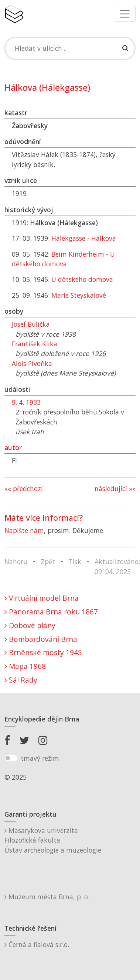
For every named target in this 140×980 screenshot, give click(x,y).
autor (13, 447)
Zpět (48, 561)
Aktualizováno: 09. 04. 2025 (117, 566)
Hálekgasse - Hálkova (84, 238)
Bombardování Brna (41, 639)
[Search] (70, 48)
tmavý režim (40, 758)
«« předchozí (24, 489)
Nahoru (16, 561)
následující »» (115, 489)
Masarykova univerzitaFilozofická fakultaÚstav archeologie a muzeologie (53, 840)
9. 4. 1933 (26, 402)
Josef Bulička (31, 324)
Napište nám (24, 530)
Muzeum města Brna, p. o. (47, 897)
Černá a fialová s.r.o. (37, 944)
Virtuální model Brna (42, 598)
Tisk (75, 561)
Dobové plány (30, 625)
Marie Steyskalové (79, 295)
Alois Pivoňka (32, 363)
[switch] (11, 758)
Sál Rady (21, 680)
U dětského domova (82, 279)
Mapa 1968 (25, 666)
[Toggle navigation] (125, 14)
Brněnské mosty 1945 (43, 652)
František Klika (35, 344)
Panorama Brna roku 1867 (51, 612)
